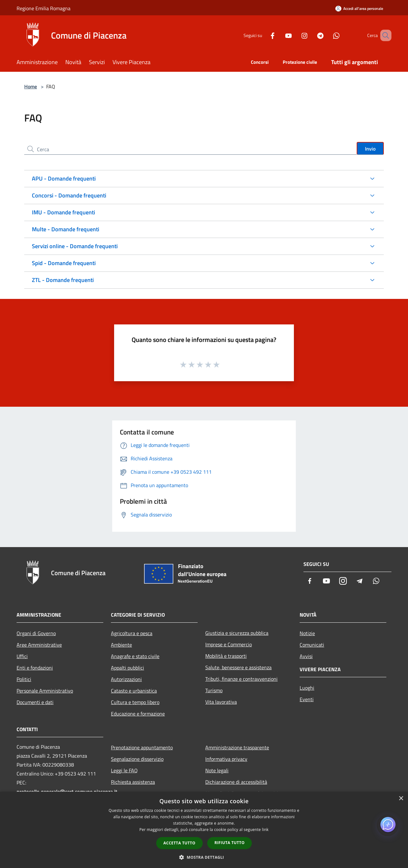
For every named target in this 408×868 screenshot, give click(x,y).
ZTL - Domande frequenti (63, 280)
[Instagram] (295, 35)
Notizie (307, 633)
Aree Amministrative (39, 645)
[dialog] (204, 830)
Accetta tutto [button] (179, 843)
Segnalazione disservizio (137, 759)
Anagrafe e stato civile (135, 656)
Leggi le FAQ (124, 770)
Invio (370, 149)
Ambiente (121, 645)
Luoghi (307, 688)
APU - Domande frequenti (64, 178)
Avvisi (306, 656)
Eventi (307, 699)
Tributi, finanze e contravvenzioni (241, 679)
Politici (24, 679)
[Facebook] (263, 35)
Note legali (217, 770)
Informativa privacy (226, 759)
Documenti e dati (35, 702)
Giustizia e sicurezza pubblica (237, 633)
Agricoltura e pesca (132, 633)
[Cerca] (384, 35)
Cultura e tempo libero (135, 702)
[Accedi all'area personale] (359, 8)
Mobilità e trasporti (226, 656)
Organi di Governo (36, 633)
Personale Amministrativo (45, 691)
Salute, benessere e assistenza (238, 667)
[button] (204, 857)
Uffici (22, 656)
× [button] (401, 799)
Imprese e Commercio (229, 644)
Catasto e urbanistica (134, 691)
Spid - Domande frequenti (64, 263)
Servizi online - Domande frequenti (75, 246)
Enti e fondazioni (35, 668)
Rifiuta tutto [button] (230, 843)
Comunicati (312, 645)
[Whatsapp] (327, 35)
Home (31, 86)
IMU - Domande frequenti (63, 212)
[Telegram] (311, 35)
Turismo (214, 690)
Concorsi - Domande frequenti (69, 195)
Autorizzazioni (126, 679)
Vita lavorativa (221, 702)
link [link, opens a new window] (265, 830)
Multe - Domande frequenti (66, 229)
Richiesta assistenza (133, 782)
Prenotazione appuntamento (142, 747)
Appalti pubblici (127, 668)
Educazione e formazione (138, 714)
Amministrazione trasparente (237, 747)
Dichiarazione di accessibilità (236, 782)
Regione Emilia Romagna (44, 8)
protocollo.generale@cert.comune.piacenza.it (67, 791)
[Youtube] (279, 35)
